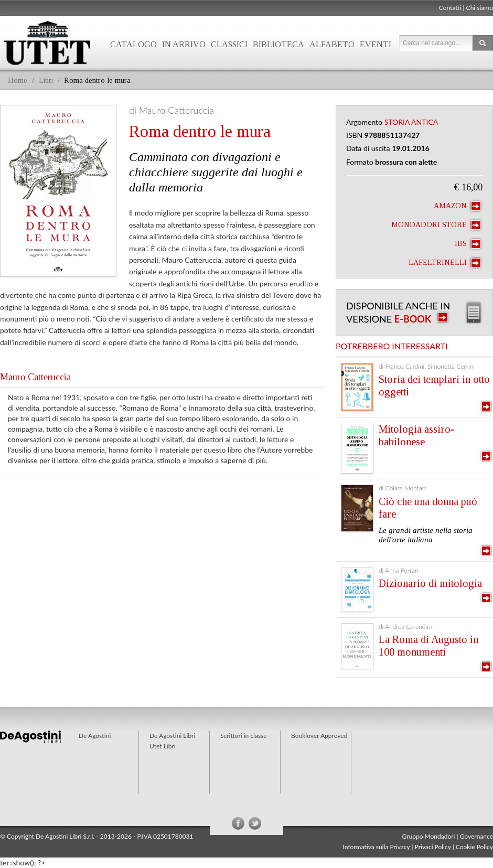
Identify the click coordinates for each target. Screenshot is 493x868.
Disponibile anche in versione (398, 312)
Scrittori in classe (244, 736)
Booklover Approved (319, 736)
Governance (476, 836)
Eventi (376, 44)
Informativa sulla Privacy (377, 847)
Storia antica (411, 122)
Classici (229, 44)
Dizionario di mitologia (430, 583)
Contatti (450, 8)
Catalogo (133, 44)
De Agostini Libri (172, 736)
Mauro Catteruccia (35, 377)
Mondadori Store (436, 225)
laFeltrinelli (444, 263)
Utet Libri (163, 746)
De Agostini (95, 736)
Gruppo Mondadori (429, 836)
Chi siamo (480, 8)
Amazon (457, 206)
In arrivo (184, 44)
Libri (46, 81)
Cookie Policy (474, 847)
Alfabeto (332, 44)
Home (18, 81)
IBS (468, 244)
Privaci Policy (433, 847)
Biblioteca (278, 44)
